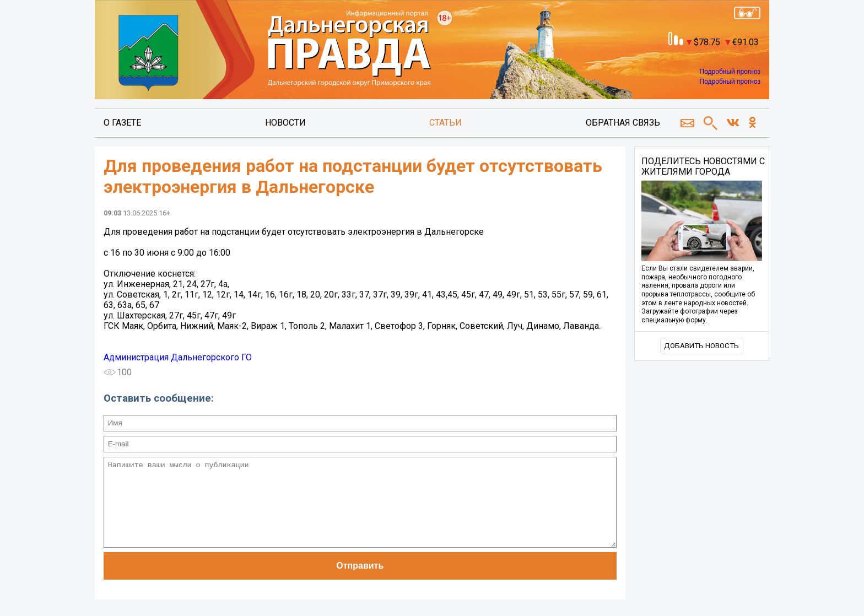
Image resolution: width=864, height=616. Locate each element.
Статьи (445, 123)
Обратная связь (623, 123)
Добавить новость (701, 346)
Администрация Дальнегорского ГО (178, 357)
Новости (285, 123)
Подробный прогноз (730, 72)
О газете (122, 123)
